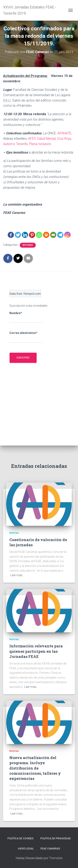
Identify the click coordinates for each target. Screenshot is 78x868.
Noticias (28, 245)
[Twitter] (18, 235)
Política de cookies (20, 838)
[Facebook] (11, 235)
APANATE (64, 133)
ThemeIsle (56, 858)
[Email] (53, 235)
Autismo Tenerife (15, 144)
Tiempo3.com (32, 294)
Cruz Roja (64, 139)
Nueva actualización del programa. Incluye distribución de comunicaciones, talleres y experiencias (35, 768)
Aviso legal (26, 849)
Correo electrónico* (26, 337)
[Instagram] (67, 235)
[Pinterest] (32, 235)
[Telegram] (60, 235)
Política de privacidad (56, 838)
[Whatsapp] (39, 235)
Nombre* (26, 317)
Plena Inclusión (40, 144)
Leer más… (17, 575)
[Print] (46, 235)
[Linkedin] (25, 235)
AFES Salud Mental (42, 139)
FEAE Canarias (50, 849)
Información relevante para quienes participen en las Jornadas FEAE (36, 651)
